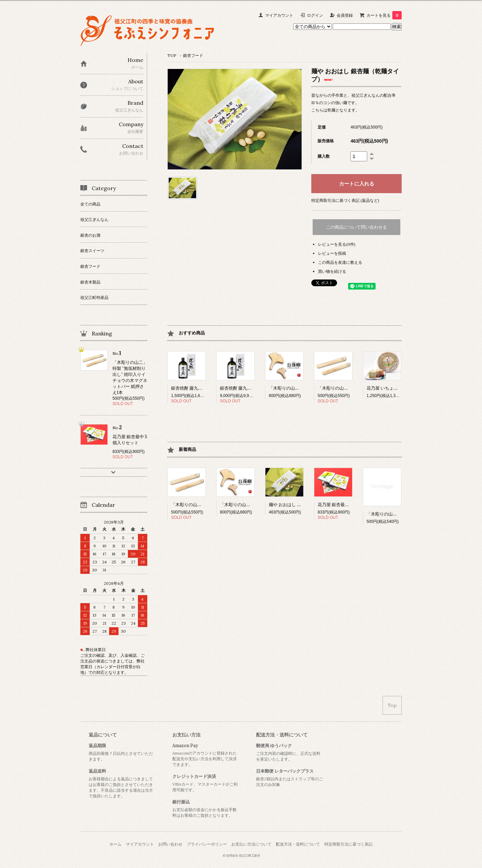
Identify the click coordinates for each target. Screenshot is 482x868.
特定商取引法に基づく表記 (348, 844)
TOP (172, 55)
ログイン (315, 15)
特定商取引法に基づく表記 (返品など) (345, 200)
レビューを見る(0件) (337, 244)
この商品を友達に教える (340, 262)
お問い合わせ (170, 844)
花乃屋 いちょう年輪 (392, 388)
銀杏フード (193, 55)
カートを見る (384, 15)
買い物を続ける (332, 271)
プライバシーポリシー (207, 844)
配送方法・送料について (282, 735)
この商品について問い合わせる (356, 227)
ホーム (115, 844)
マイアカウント (279, 15)
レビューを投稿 (332, 253)
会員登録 (345, 15)
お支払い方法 (186, 735)
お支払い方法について (251, 844)
